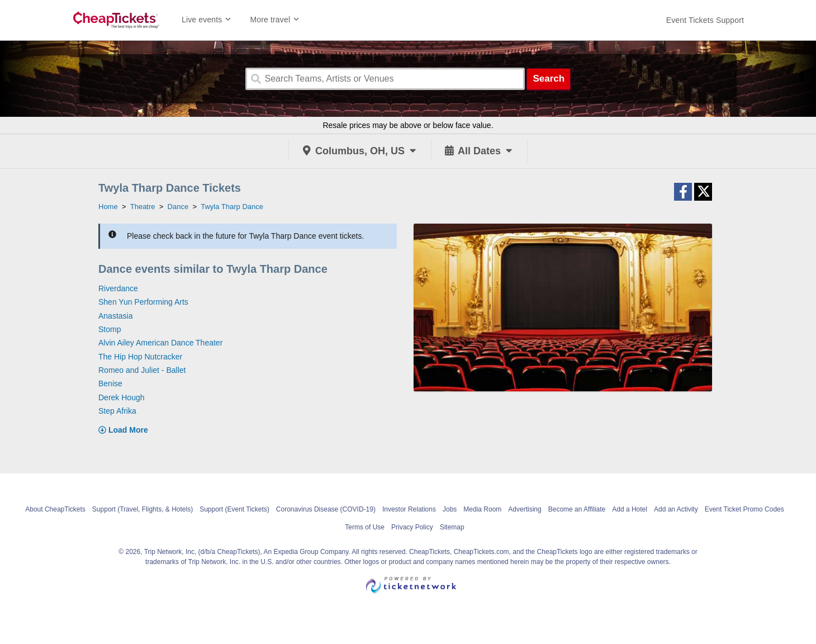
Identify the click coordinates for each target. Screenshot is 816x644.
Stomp (110, 329)
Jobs (450, 509)
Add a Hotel (630, 509)
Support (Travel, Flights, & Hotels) (143, 509)
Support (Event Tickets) (234, 509)
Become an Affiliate (577, 509)
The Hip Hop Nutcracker (140, 357)
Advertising (525, 509)
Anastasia (115, 316)
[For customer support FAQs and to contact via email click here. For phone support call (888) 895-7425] (705, 20)
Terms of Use (365, 527)
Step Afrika (117, 411)
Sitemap (452, 527)
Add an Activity (676, 509)
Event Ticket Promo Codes (744, 509)
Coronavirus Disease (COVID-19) (326, 509)
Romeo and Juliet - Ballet (142, 370)
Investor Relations (409, 509)
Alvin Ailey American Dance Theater (160, 343)
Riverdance (118, 288)
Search (549, 79)
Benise (110, 383)
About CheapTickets (55, 509)
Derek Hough (122, 397)
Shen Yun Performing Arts (143, 302)
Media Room (482, 509)
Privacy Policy (412, 527)
